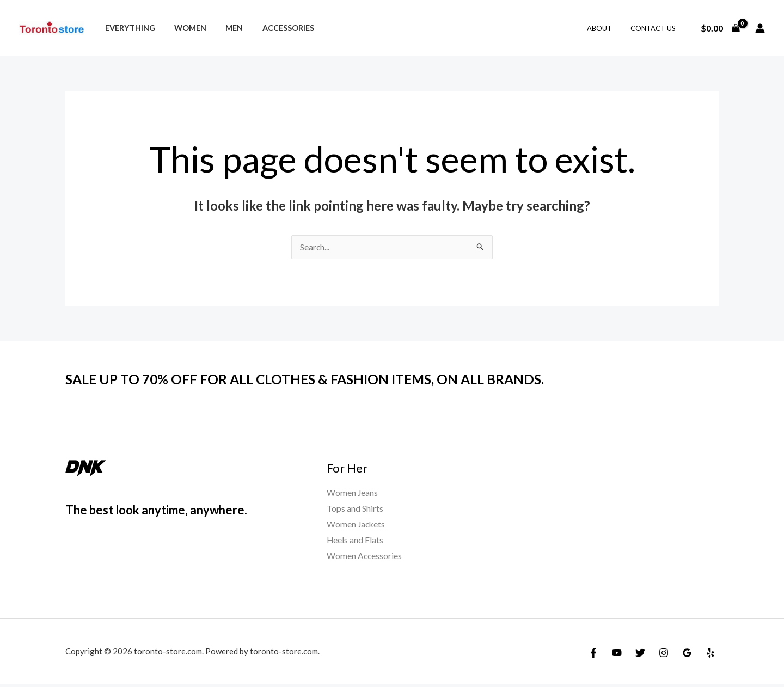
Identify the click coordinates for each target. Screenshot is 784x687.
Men (225, 28)
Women (185, 28)
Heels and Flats (355, 542)
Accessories (276, 28)
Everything (128, 28)
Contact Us (655, 28)
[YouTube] (617, 655)
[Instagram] (664, 655)
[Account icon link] (760, 28)
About (606, 28)
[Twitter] (640, 655)
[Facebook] (593, 655)
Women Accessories (365, 558)
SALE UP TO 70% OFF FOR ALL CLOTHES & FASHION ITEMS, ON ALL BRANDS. (318, 379)
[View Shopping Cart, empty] (720, 28)
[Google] (687, 655)
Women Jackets (357, 526)
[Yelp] (710, 655)
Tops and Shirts (355, 510)
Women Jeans (353, 493)
